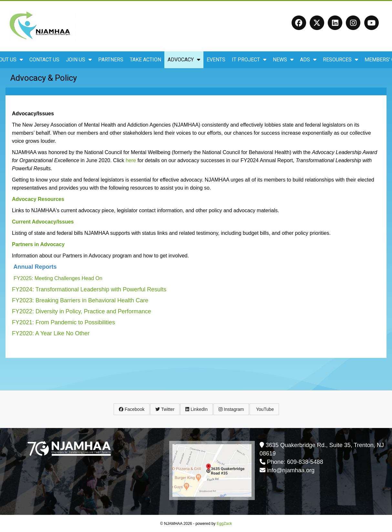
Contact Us (44, 60)
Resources (340, 60)
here (131, 160)
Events (216, 60)
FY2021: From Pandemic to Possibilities (63, 322)
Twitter (165, 409)
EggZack (224, 524)
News (283, 60)
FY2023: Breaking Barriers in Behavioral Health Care (80, 300)
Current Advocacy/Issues (43, 222)
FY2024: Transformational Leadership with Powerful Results (89, 289)
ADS (308, 60)
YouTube (264, 409)
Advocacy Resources (38, 199)
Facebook (132, 409)
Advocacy (184, 60)
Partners (111, 60)
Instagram (231, 409)
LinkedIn (196, 409)
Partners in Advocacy (38, 244)
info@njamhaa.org (291, 470)
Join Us (79, 60)
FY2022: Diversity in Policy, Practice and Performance (82, 311)
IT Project (249, 60)
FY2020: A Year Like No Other (51, 333)
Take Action (145, 60)
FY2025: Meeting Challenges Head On (58, 278)
